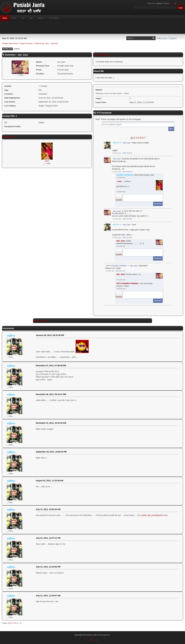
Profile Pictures (102, 55)
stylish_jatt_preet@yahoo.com (154, 515)
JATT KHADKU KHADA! (116, 266)
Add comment (41, 321)
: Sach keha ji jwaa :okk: (135, 175)
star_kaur (127, 143)
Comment (158, 204)
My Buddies (9, 137)
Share (171, 129)
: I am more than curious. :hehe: (134, 285)
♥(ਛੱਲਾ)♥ (116, 143)
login (172, 3)
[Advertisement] (92, 27)
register (180, 3)
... (19, 623)
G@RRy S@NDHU (125, 175)
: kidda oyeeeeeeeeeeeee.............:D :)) (130, 242)
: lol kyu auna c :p (128, 274)
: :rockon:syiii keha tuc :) (124, 184)
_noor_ (47, 161)
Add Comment (127, 153)
